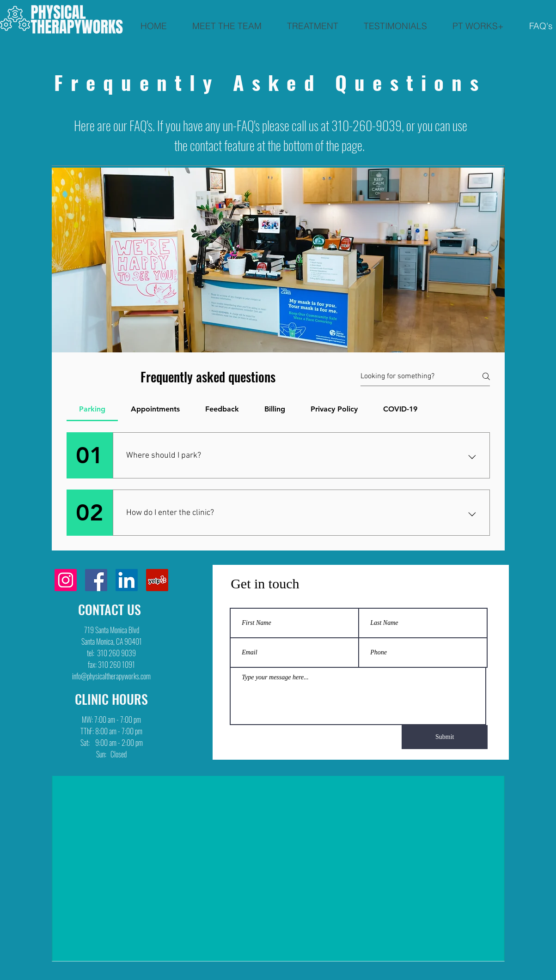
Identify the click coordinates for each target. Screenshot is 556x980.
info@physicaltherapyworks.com (111, 676)
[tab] (92, 409)
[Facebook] (96, 580)
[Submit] (445, 737)
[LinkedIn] (127, 580)
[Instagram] (66, 580)
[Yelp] (157, 580)
